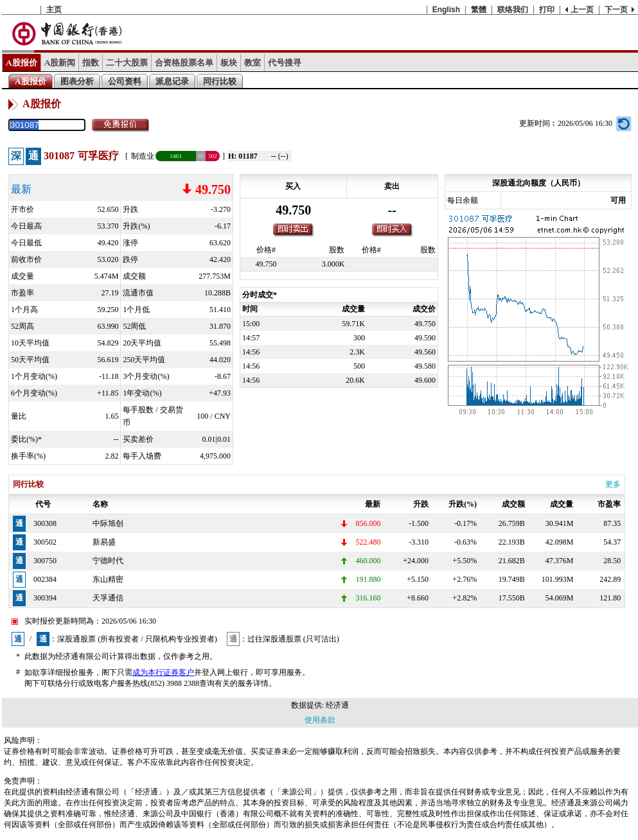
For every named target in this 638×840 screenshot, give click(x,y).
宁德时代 (108, 561)
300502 (45, 542)
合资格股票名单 (184, 63)
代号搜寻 (285, 63)
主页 (54, 10)
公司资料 (125, 81)
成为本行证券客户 (163, 672)
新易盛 (104, 542)
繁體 (479, 10)
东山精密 (108, 579)
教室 (253, 63)
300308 (45, 523)
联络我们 (513, 10)
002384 (45, 579)
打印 (547, 10)
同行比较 (220, 81)
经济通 (337, 705)
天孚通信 (108, 598)
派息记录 (172, 81)
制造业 (143, 156)
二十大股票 (127, 63)
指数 (91, 63)
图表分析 (77, 81)
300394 (45, 598)
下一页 (616, 10)
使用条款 (320, 720)
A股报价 (22, 63)
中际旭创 (108, 523)
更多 (613, 484)
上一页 (582, 10)
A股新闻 (60, 63)
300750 (45, 561)
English (446, 10)
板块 (229, 63)
